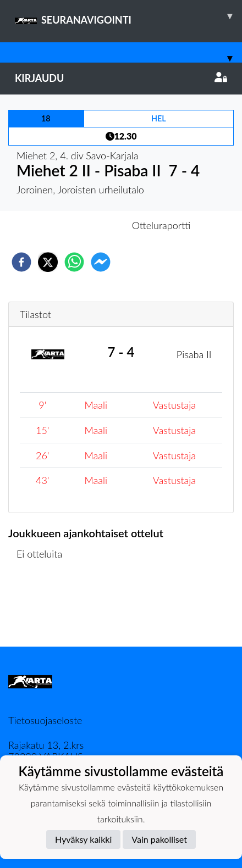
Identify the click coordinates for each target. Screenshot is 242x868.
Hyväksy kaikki (83, 839)
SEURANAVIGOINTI (128, 16)
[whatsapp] (74, 262)
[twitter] (48, 262)
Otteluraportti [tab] (161, 225)
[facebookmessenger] (101, 262)
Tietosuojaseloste (45, 720)
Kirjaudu (121, 78)
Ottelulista (44, 610)
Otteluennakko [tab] (83, 225)
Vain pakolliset (159, 839)
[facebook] (21, 262)
